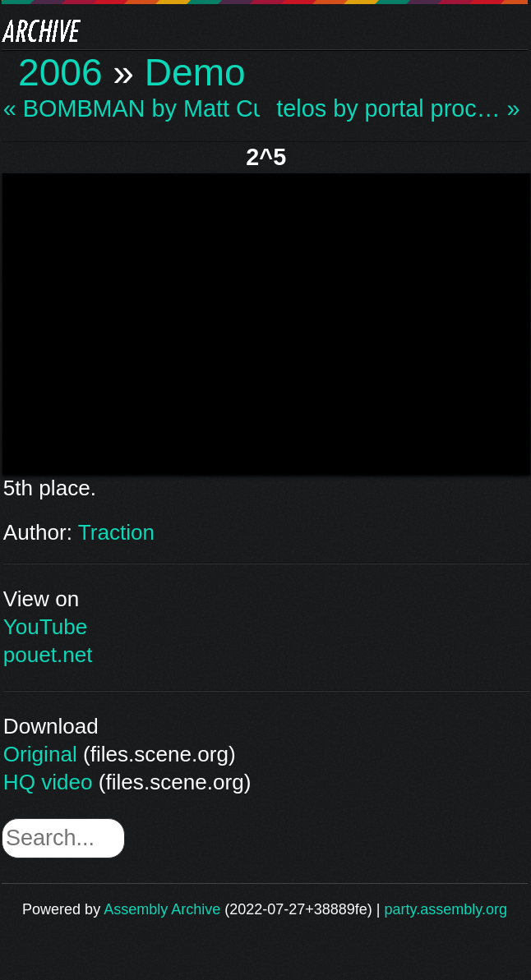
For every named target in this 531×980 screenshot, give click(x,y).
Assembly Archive (162, 909)
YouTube (46, 627)
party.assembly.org (446, 909)
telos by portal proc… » (398, 109)
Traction (116, 532)
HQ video (48, 782)
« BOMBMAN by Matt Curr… (132, 109)
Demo (195, 72)
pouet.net (48, 655)
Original (40, 754)
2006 (60, 72)
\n (266, 321)
